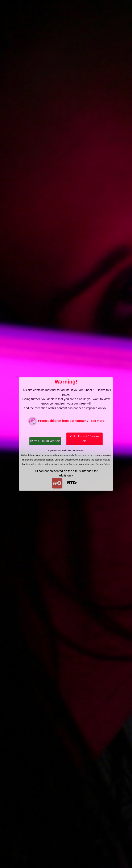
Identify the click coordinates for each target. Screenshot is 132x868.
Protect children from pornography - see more (66, 421)
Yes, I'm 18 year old (45, 441)
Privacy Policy (103, 464)
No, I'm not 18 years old (84, 439)
